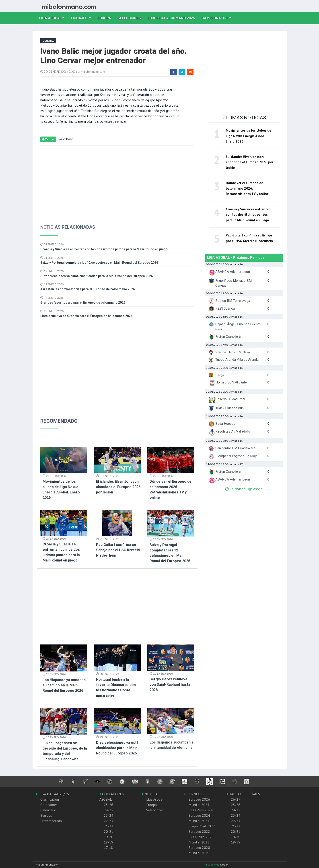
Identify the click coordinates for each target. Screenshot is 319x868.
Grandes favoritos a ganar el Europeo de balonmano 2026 (83, 302)
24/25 (236, 810)
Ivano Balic (65, 139)
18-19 (109, 842)
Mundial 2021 (199, 842)
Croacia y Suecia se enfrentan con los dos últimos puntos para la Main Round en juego (104, 249)
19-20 (109, 837)
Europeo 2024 (199, 815)
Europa (106, 18)
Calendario (48, 810)
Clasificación (50, 799)
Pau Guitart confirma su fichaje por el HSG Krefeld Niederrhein (118, 550)
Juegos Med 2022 (202, 826)
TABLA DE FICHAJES (243, 794)
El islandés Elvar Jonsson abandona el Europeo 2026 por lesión (118, 487)
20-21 (109, 831)
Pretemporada (51, 821)
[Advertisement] (117, 181)
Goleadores (49, 805)
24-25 (109, 810)
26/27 (236, 799)
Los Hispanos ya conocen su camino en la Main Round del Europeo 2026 (64, 685)
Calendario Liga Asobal (244, 489)
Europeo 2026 (199, 799)
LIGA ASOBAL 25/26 (52, 794)
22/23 (236, 821)
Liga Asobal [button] (50, 18)
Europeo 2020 (199, 847)
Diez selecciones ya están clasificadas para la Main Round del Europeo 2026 (97, 276)
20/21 (236, 831)
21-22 (109, 826)
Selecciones (131, 18)
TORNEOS (193, 794)
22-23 (109, 821)
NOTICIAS (151, 794)
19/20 (236, 837)
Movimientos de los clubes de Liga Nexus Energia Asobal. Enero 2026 (248, 136)
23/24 (236, 815)
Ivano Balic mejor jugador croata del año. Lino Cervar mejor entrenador (114, 56)
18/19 (236, 842)
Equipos (46, 815)
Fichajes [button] (80, 18)
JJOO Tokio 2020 (201, 837)
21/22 (236, 826)
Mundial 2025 (199, 805)
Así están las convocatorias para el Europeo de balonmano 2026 (88, 289)
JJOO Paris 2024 (201, 810)
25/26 (236, 805)
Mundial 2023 (199, 821)
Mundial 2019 (199, 853)
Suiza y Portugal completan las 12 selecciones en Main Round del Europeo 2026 (99, 263)
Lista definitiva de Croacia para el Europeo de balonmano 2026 (86, 316)
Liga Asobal (155, 799)
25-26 (109, 805)
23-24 (109, 815)
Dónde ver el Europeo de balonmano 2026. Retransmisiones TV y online (247, 188)
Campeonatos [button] (215, 18)
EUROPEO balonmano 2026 (173, 18)
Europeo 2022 (199, 831)
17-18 (108, 847)
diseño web (213, 865)
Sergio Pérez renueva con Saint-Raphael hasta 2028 (170, 685)
